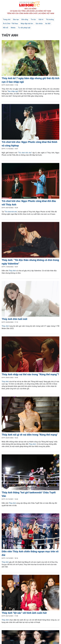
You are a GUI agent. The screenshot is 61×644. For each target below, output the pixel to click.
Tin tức (33, 19)
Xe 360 (48, 24)
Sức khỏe (39, 24)
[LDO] (30, 58)
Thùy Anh (12, 271)
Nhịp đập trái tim (27, 24)
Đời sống (25, 19)
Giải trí (41, 19)
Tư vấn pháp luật (24, 28)
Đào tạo (16, 19)
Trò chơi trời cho (25, 153)
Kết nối (6, 28)
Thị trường (50, 19)
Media (13, 28)
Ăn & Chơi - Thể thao (10, 24)
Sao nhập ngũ (13, 91)
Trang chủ (7, 19)
